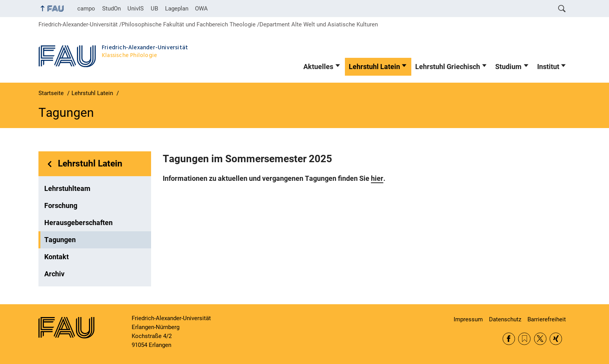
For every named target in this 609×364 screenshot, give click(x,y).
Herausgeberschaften (78, 223)
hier (377, 179)
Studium (508, 67)
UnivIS (136, 9)
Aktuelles (318, 67)
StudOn (111, 9)
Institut (548, 67)
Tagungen (60, 240)
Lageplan (177, 9)
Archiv (54, 274)
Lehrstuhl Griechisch (448, 67)
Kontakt (57, 257)
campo (86, 9)
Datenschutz (505, 319)
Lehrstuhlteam (67, 189)
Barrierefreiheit (547, 319)
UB (154, 9)
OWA (201, 9)
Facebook (509, 339)
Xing (556, 339)
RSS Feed (524, 339)
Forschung (61, 206)
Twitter (540, 339)
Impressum (468, 319)
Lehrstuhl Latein (374, 67)
